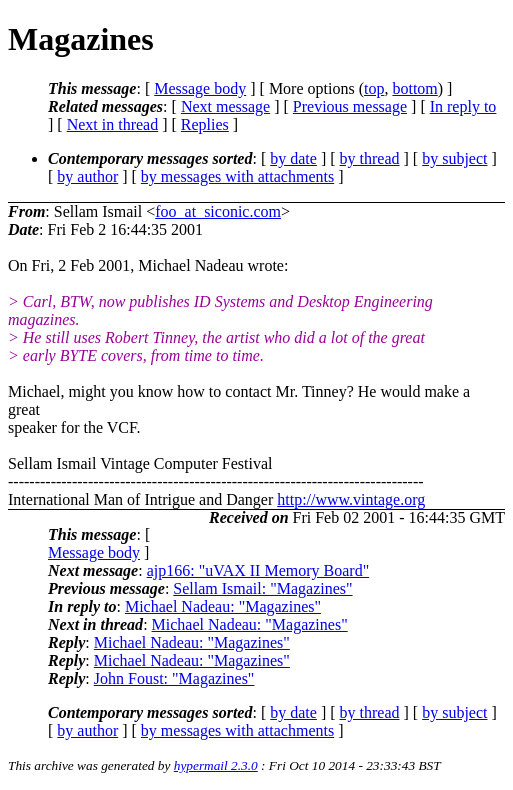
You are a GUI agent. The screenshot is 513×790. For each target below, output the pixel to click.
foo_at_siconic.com (218, 211)
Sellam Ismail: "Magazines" (262, 588)
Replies (205, 124)
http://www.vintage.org (351, 499)
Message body (200, 88)
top (374, 88)
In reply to (463, 106)
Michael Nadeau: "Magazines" (223, 606)
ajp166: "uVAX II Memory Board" (258, 570)
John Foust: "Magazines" (174, 678)
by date (293, 158)
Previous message (350, 106)
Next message (225, 106)
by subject (454, 158)
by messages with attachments (237, 176)
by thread (370, 158)
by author (87, 176)
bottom (414, 88)
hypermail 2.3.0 (216, 765)
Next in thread (113, 124)
